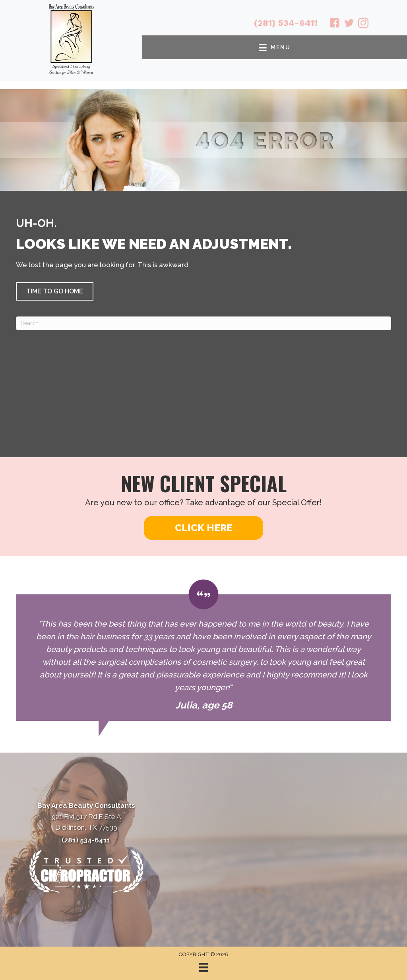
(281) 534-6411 (286, 23)
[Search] (203, 323)
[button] (55, 291)
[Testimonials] (203, 650)
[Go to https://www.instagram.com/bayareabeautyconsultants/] (363, 24)
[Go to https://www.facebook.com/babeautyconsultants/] (335, 24)
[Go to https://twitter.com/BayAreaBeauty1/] (349, 24)
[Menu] (203, 967)
